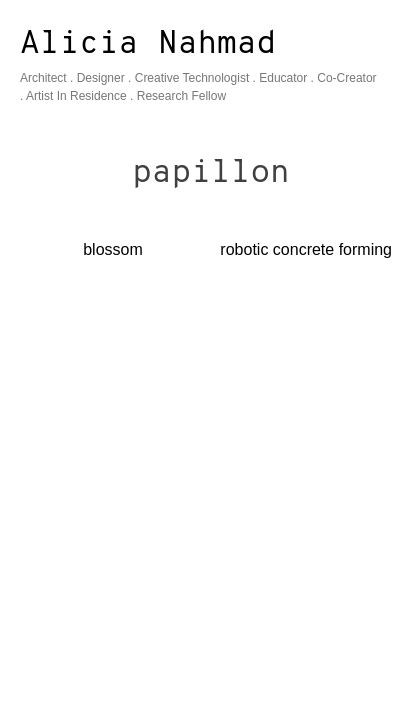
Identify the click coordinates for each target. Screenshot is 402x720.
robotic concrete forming (306, 249)
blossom (113, 249)
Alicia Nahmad (148, 45)
